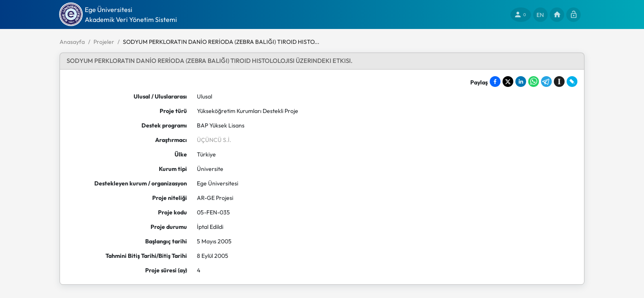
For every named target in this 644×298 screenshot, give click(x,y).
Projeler (104, 42)
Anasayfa (72, 42)
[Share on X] (508, 82)
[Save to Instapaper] (559, 82)
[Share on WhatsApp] (534, 82)
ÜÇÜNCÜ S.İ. (214, 140)
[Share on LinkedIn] (521, 82)
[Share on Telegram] (546, 82)
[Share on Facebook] (495, 82)
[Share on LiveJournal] (572, 82)
